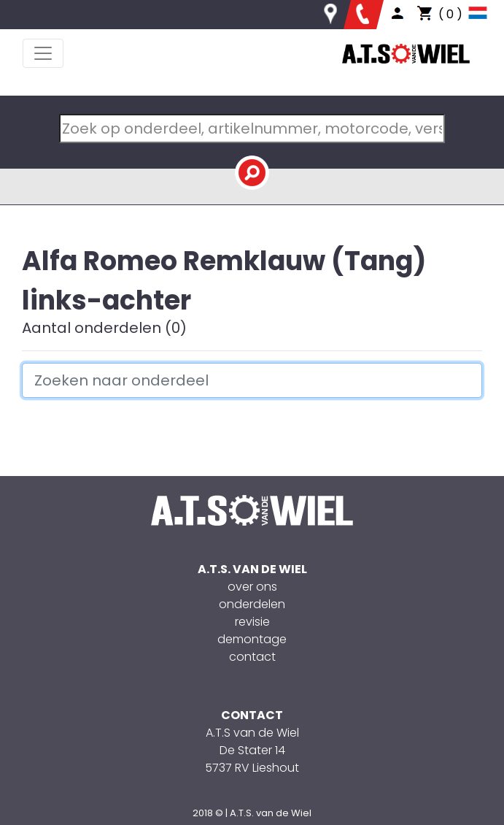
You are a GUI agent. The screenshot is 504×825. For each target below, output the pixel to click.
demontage (252, 639)
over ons (252, 587)
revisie (252, 622)
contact (252, 657)
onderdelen (252, 604)
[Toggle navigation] (43, 53)
